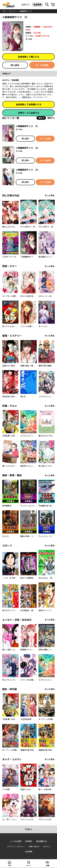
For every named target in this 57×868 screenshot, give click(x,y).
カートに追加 (42, 65)
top (4, 11)
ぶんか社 (37, 33)
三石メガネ (47, 27)
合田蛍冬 (37, 27)
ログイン (26, 5)
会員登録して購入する (29, 57)
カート (29, 865)
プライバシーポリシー (16, 847)
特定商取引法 (41, 841)
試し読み (15, 65)
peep (28, 30)
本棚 (48, 865)
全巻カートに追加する (29, 113)
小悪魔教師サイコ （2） (28, 148)
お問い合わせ (34, 847)
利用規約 (29, 841)
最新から (51, 118)
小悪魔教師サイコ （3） (28, 170)
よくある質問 (16, 841)
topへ (29, 829)
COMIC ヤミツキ (42, 36)
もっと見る (50, 195)
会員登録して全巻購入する (29, 104)
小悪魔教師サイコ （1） (27, 126)
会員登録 (37, 5)
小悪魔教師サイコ (25, 11)
